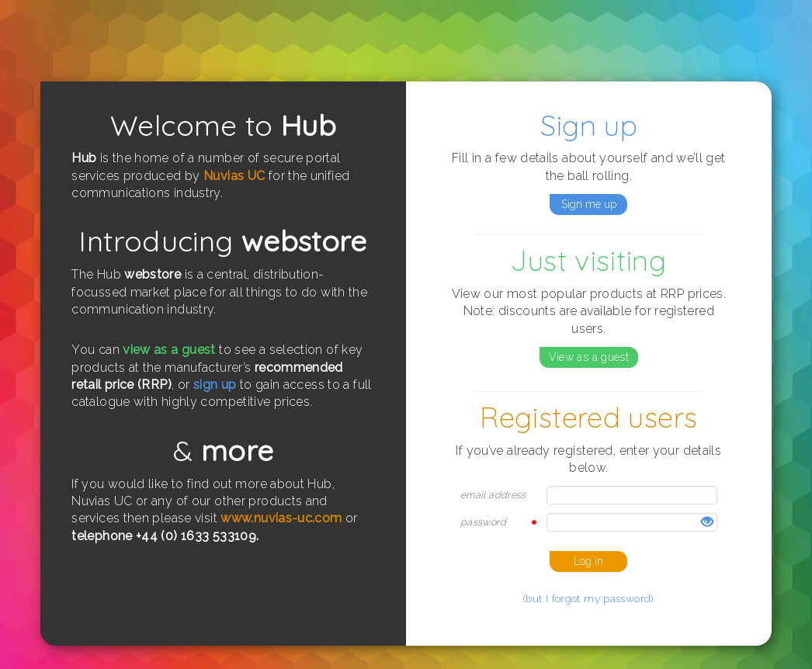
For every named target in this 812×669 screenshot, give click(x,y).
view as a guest (169, 350)
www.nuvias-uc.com (281, 518)
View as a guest (589, 357)
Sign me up (589, 204)
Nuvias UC (234, 176)
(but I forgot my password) (589, 598)
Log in (588, 561)
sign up (215, 385)
